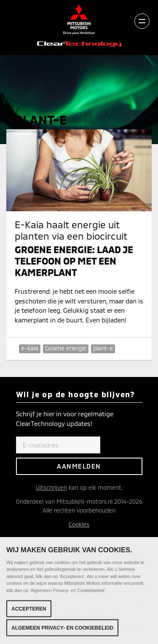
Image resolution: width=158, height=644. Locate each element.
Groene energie (66, 348)
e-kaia (30, 348)
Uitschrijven (51, 487)
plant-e (103, 348)
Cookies (79, 524)
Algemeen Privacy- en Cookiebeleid (62, 631)
